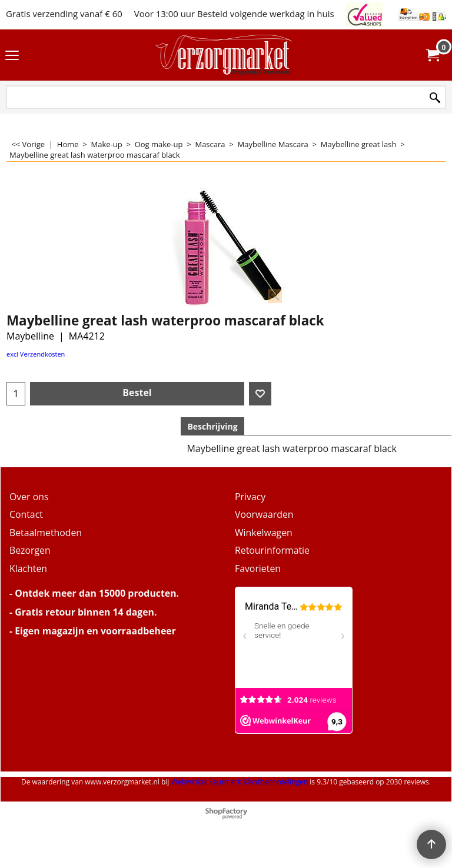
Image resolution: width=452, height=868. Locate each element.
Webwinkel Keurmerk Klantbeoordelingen (239, 782)
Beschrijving (212, 426)
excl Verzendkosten (36, 354)
